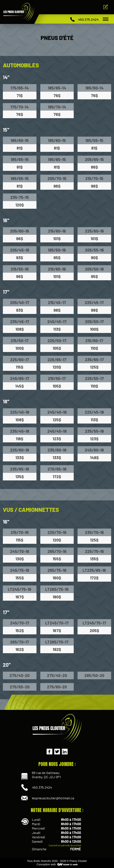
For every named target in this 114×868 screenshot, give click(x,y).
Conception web (46, 864)
